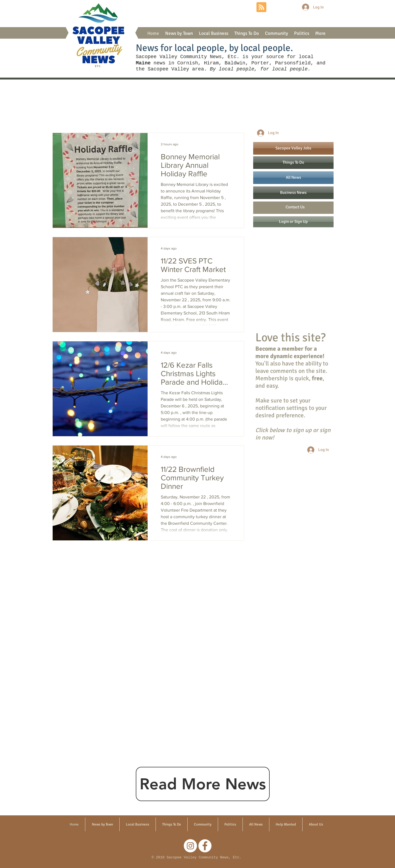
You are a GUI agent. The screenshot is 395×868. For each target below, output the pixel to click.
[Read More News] (203, 784)
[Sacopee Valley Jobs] (293, 148)
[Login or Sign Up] (293, 222)
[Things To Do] (293, 163)
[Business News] (293, 193)
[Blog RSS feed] (261, 7)
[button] (179, 33)
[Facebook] (205, 846)
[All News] (293, 178)
